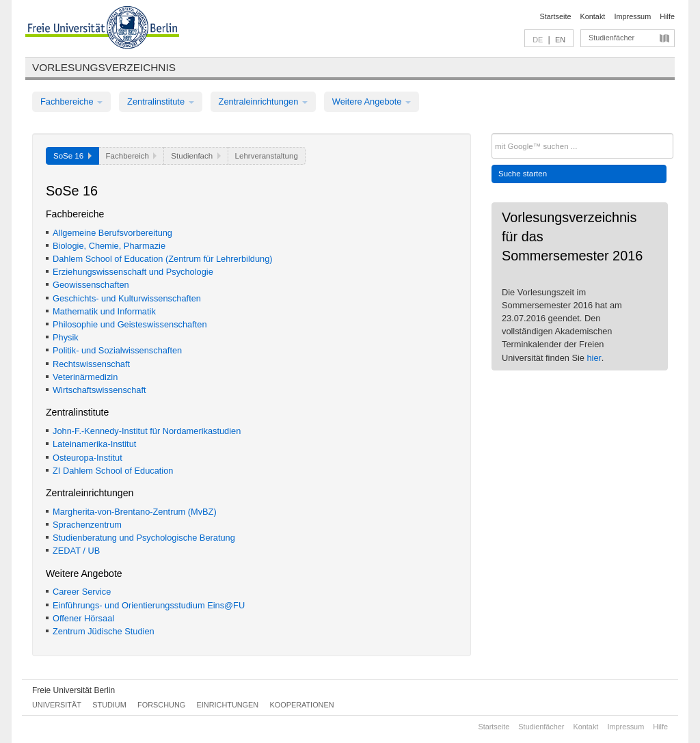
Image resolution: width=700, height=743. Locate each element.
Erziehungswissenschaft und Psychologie (133, 272)
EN (560, 40)
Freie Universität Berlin (73, 690)
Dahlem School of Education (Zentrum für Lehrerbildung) (163, 259)
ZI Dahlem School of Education (113, 471)
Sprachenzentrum (87, 525)
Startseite (556, 16)
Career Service (82, 592)
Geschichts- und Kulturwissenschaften (127, 298)
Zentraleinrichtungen (263, 102)
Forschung (161, 705)
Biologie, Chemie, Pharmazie (109, 246)
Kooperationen (302, 705)
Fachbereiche (71, 102)
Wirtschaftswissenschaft (99, 390)
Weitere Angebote (372, 102)
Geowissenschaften (91, 285)
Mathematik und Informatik (104, 311)
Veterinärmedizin (85, 377)
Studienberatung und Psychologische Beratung (144, 538)
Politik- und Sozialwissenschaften (117, 350)
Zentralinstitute (161, 102)
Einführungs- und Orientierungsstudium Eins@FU (149, 605)
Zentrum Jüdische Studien (104, 631)
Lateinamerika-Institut (94, 444)
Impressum (632, 16)
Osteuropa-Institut (87, 458)
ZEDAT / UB (76, 551)
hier (594, 358)
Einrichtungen (228, 705)
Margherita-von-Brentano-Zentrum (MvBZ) (135, 512)
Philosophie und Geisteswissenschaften (130, 324)
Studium (109, 705)
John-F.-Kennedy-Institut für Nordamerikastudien (147, 431)
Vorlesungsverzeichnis (104, 67)
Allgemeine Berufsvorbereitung (112, 233)
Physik (66, 337)
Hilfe (667, 16)
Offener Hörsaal (83, 618)
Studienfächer (611, 38)
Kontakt (593, 16)
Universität (57, 705)
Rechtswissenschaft (91, 364)
